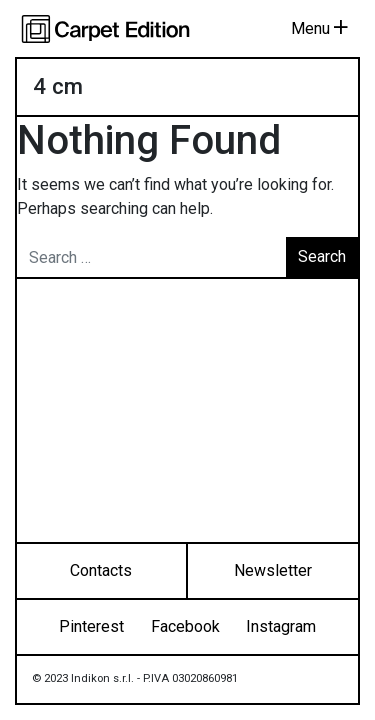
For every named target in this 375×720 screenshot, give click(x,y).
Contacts (101, 570)
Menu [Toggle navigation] (319, 28)
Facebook (185, 626)
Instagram (281, 626)
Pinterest (91, 626)
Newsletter (273, 570)
